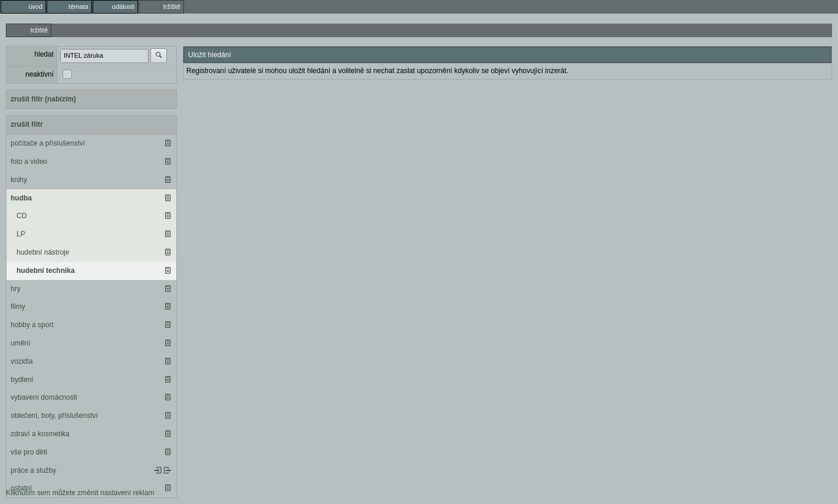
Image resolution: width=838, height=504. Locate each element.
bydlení (22, 380)
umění (20, 343)
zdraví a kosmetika (40, 434)
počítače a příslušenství (48, 143)
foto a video (29, 162)
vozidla (22, 361)
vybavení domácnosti (44, 397)
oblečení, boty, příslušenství (54, 416)
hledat (44, 54)
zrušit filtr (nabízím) (43, 99)
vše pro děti (29, 452)
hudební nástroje (43, 252)
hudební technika (46, 271)
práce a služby (33, 470)
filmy (18, 307)
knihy (19, 180)
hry (16, 289)
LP (21, 234)
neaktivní (40, 74)
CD (22, 216)
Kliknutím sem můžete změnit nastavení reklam (80, 493)
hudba (21, 198)
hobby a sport (32, 325)
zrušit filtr (27, 124)
